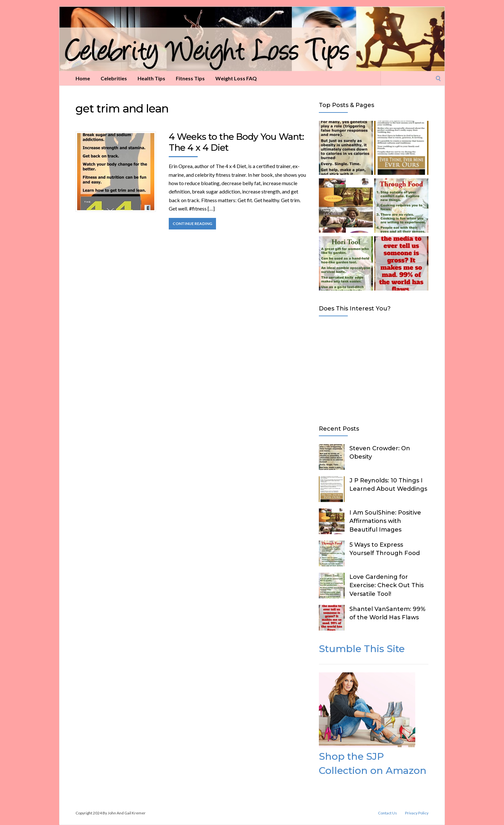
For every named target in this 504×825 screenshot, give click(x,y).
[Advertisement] (374, 369)
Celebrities (114, 78)
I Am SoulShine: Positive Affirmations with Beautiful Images (385, 521)
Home (83, 78)
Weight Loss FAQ (236, 78)
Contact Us (387, 813)
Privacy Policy (417, 813)
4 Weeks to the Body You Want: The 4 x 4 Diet (236, 142)
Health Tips (151, 78)
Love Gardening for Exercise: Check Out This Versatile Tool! (387, 585)
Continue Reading (192, 224)
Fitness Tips (190, 78)
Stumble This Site (362, 649)
